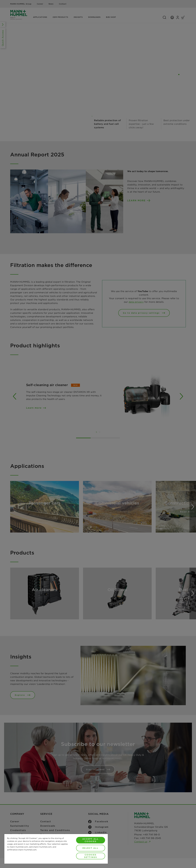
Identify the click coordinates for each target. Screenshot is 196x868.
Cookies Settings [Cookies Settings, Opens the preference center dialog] (91, 856)
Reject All (91, 848)
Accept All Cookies (91, 840)
